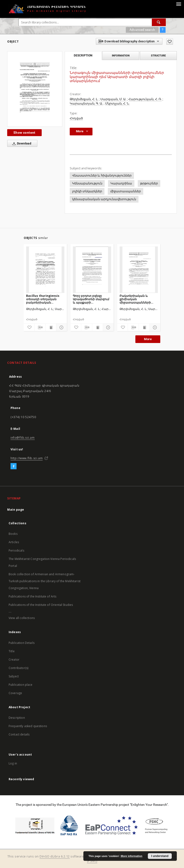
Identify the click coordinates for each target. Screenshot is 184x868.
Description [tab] (83, 55)
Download (21, 144)
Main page (16, 510)
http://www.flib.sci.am (27, 458)
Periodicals (16, 550)
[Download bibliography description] (40, 327)
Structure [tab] (158, 55)
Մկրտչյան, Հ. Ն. (117, 103)
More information (132, 856)
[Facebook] (14, 466)
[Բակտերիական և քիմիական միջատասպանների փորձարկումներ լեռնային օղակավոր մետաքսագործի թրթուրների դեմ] (139, 270)
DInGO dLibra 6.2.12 (55, 856)
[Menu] (178, 4)
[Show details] (61, 327)
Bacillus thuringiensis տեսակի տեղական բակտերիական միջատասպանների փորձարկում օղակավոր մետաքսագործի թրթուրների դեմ (45, 299)
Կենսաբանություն (87, 183)
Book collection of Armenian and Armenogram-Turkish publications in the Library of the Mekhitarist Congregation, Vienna (45, 581)
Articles (14, 542)
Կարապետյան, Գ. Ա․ (86, 103)
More (148, 339)
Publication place (21, 685)
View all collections (22, 618)
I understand (160, 856)
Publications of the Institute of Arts (33, 596)
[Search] (159, 22)
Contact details (19, 734)
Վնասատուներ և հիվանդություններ (102, 175)
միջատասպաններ (126, 191)
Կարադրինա (121, 183)
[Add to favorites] (170, 41)
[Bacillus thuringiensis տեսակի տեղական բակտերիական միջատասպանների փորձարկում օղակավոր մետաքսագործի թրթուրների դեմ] (45, 270)
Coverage (15, 693)
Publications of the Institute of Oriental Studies (41, 605)
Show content (24, 133)
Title (12, 651)
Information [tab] (121, 55)
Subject (14, 676)
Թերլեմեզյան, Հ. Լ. (84, 99)
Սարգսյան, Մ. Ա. (113, 99)
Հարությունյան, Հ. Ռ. (145, 99)
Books (13, 534)
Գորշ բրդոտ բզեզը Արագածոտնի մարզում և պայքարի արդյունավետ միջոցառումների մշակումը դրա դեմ (91, 299)
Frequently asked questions (28, 726)
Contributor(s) (18, 668)
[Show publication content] (51, 327)
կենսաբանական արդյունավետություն (104, 199)
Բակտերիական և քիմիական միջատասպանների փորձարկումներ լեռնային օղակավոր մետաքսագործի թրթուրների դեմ (135, 299)
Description (17, 718)
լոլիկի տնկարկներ (87, 191)
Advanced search (142, 30)
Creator (14, 660)
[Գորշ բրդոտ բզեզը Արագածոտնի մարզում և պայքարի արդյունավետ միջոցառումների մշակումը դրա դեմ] (92, 270)
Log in (13, 763)
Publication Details (22, 643)
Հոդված (76, 118)
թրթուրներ (149, 183)
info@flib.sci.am (23, 438)
